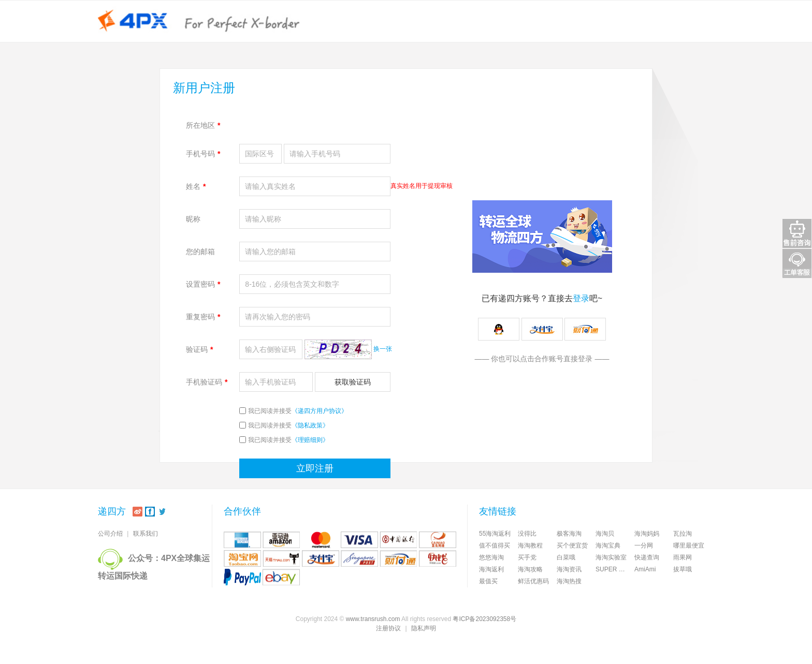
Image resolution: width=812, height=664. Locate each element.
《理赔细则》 (310, 440)
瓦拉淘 (683, 534)
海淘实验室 (611, 557)
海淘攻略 (530, 569)
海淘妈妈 (647, 534)
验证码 (199, 349)
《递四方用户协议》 (320, 411)
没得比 (527, 534)
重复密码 (203, 317)
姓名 (196, 186)
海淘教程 (530, 545)
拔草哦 (683, 569)
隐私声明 (424, 628)
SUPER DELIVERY (615, 569)
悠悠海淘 (491, 557)
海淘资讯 (569, 569)
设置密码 (203, 284)
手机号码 (203, 154)
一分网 (644, 545)
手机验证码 (207, 382)
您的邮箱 (200, 252)
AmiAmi (645, 569)
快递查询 (647, 557)
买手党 (527, 557)
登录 (581, 298)
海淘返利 (491, 569)
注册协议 (388, 628)
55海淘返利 (495, 534)
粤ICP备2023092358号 (484, 619)
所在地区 (203, 125)
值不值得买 (495, 545)
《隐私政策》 (310, 425)
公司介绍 (110, 534)
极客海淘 (569, 534)
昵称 (193, 219)
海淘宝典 (608, 545)
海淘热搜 (569, 581)
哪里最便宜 (689, 545)
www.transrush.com (373, 619)
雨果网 (683, 557)
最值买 (488, 581)
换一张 (383, 349)
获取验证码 (353, 382)
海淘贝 (605, 534)
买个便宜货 (572, 545)
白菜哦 (566, 557)
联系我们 (146, 534)
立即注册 (315, 468)
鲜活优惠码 (533, 581)
